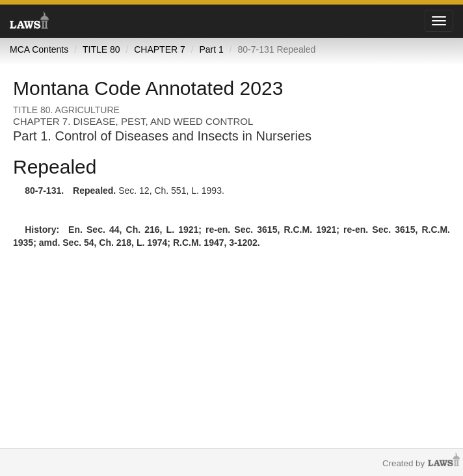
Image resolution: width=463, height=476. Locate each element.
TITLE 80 (101, 49)
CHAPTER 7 (160, 49)
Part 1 (211, 49)
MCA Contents (39, 49)
